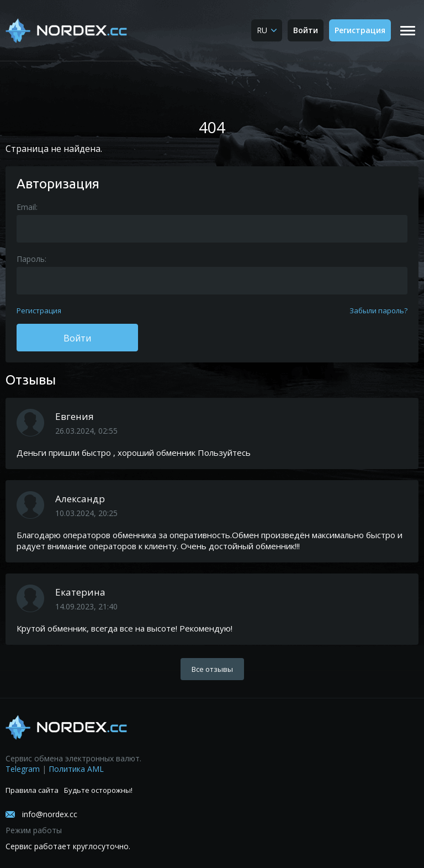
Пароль (31, 259)
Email (26, 207)
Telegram (23, 769)
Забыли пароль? (378, 311)
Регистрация (360, 30)
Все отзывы (212, 669)
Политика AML (76, 769)
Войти (306, 30)
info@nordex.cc (50, 814)
